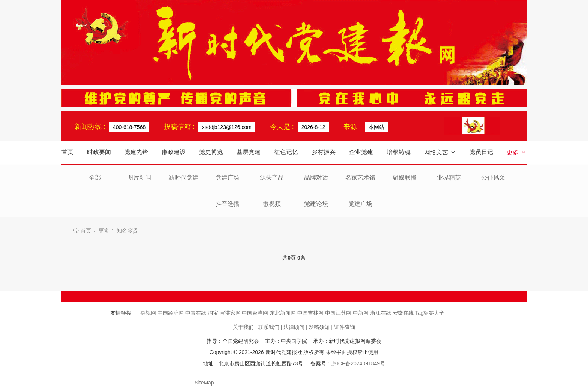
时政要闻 (99, 152)
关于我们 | (245, 327)
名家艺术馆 (360, 178)
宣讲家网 (231, 313)
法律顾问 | (295, 327)
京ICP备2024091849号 (358, 363)
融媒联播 (405, 178)
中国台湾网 (256, 313)
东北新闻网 (283, 313)
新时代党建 (183, 178)
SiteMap (204, 382)
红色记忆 (286, 152)
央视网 (149, 313)
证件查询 (345, 327)
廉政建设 (174, 152)
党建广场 (228, 178)
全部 (95, 178)
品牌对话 (316, 178)
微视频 (272, 204)
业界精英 (449, 178)
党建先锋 (136, 152)
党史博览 (211, 152)
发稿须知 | (321, 327)
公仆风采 (493, 178)
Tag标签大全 (430, 313)
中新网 (361, 313)
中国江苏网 (339, 313)
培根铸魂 (399, 152)
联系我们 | (270, 327)
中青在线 (196, 313)
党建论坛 (316, 204)
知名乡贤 (127, 231)
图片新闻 (139, 178)
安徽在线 (404, 313)
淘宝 (214, 313)
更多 (517, 152)
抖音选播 (228, 204)
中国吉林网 (311, 313)
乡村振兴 (324, 152)
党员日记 (481, 152)
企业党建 (361, 152)
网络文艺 (440, 152)
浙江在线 (381, 313)
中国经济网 (171, 313)
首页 (67, 152)
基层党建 (249, 152)
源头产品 (272, 178)
